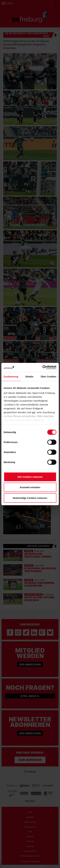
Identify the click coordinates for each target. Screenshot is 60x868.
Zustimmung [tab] (11, 376)
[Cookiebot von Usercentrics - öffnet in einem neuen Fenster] (43, 367)
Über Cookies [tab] (48, 376)
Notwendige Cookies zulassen (30, 498)
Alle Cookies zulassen (30, 477)
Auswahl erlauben (30, 487)
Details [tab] (29, 376)
